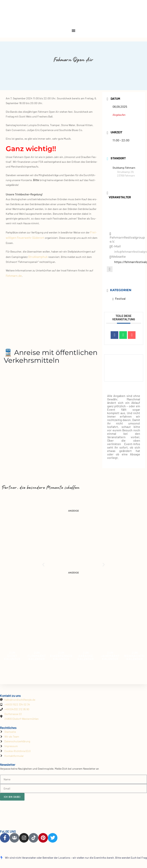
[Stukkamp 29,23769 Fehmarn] (52, 309)
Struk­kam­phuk (38, 257)
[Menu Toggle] (73, 31)
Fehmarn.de (14, 276)
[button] (43, 565)
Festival (119, 298)
